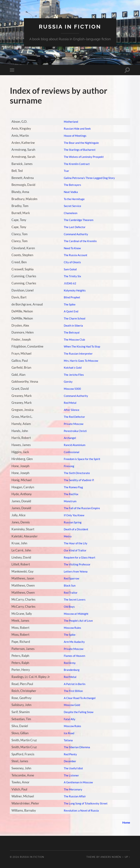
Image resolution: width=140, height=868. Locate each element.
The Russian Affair (73, 796)
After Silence (69, 410)
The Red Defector (73, 417)
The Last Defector (73, 227)
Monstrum (68, 501)
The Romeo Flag (71, 487)
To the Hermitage (72, 199)
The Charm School (73, 318)
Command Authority (74, 234)
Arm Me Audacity (73, 642)
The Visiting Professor (75, 564)
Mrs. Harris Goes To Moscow (80, 360)
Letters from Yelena (74, 571)
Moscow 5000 (70, 389)
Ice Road (67, 733)
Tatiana (66, 740)
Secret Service (70, 206)
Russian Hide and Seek (76, 128)
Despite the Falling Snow (77, 712)
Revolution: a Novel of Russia (80, 810)
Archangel (68, 438)
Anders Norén (111, 857)
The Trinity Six (70, 276)
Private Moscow (72, 424)
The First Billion (71, 691)
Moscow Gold (70, 705)
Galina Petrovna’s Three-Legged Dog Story (89, 178)
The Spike (67, 304)
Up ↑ (127, 857)
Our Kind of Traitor (73, 550)
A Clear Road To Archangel (79, 698)
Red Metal (68, 403)
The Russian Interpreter (76, 353)
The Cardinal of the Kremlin (79, 241)
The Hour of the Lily (74, 543)
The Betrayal (69, 332)
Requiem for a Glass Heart (78, 557)
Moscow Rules (70, 628)
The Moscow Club (73, 339)
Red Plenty (68, 754)
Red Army (68, 663)
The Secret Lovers (73, 599)
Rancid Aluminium (73, 445)
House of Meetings (73, 136)
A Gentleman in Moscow (77, 782)
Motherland (69, 122)
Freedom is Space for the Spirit (81, 459)
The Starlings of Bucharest (78, 150)
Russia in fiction (70, 26)
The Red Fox (69, 494)
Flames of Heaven (73, 656)
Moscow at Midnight (74, 613)
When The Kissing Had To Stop (81, 346)
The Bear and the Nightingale (80, 143)
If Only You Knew (72, 515)
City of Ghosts (70, 262)
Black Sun (67, 585)
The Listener (69, 775)
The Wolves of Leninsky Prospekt (83, 157)
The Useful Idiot (71, 768)
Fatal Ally (67, 719)
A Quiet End (69, 311)
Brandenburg (70, 670)
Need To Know (70, 248)
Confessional (69, 452)
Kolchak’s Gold (71, 367)
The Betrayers (70, 185)
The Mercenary (71, 789)
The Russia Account (74, 255)
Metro (65, 536)
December (68, 761)
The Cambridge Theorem (78, 220)
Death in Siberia (71, 325)
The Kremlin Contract (75, 164)
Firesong (67, 466)
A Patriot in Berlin (72, 684)
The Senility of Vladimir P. (78, 480)
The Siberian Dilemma (75, 747)
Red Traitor (68, 592)
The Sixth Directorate (75, 473)
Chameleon (68, 213)
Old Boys (67, 606)
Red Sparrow (69, 578)
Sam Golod (68, 269)
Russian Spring (70, 522)
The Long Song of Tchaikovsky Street (85, 803)
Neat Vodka (69, 192)
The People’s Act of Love (77, 621)
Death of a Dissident (74, 529)
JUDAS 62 (68, 283)
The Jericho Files (72, 375)
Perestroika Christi (73, 431)
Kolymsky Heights (73, 290)
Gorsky (66, 381)
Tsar (64, 171)
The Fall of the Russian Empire (81, 508)
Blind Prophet (70, 297)
